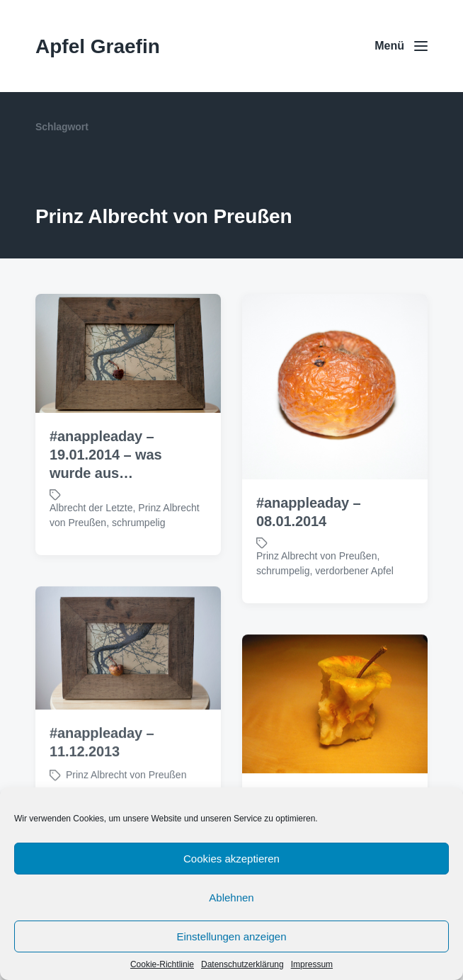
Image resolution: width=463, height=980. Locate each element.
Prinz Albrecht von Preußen (316, 556)
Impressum (312, 964)
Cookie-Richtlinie (162, 964)
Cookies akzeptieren (232, 859)
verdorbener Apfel (354, 571)
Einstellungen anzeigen (231, 936)
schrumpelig (138, 523)
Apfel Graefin (98, 46)
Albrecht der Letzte (91, 508)
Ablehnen (231, 898)
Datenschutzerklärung (242, 964)
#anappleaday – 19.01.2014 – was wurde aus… (106, 455)
